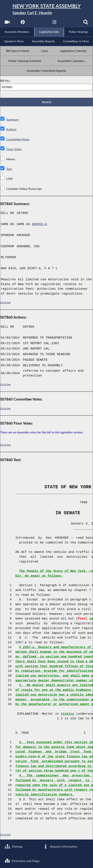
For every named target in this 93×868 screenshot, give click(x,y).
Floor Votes (14, 149)
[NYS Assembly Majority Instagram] (54, 23)
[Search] (86, 23)
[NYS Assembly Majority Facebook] (23, 23)
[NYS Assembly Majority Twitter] (39, 23)
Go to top (5, 303)
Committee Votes (18, 139)
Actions (11, 129)
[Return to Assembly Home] (47, 9)
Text (9, 169)
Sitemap (14, 846)
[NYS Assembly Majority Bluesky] (70, 23)
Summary (13, 120)
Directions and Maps (22, 861)
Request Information (60, 846)
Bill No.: (5, 81)
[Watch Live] (7, 23)
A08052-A (39, 224)
